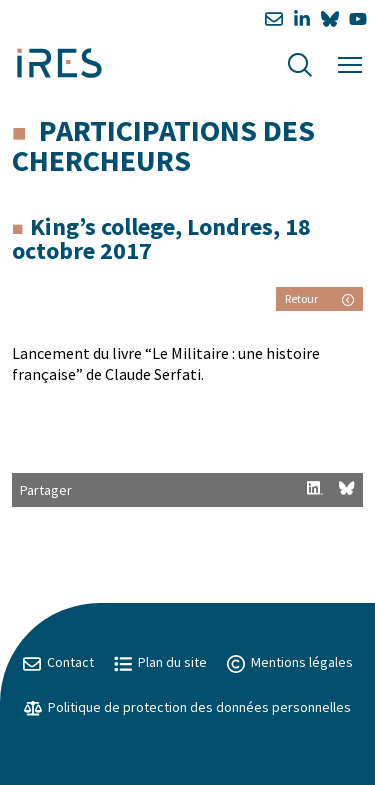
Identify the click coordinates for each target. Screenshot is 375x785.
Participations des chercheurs (163, 145)
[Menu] (350, 62)
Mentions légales (290, 662)
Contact (58, 662)
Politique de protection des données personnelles (187, 707)
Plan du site (160, 662)
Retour (319, 298)
